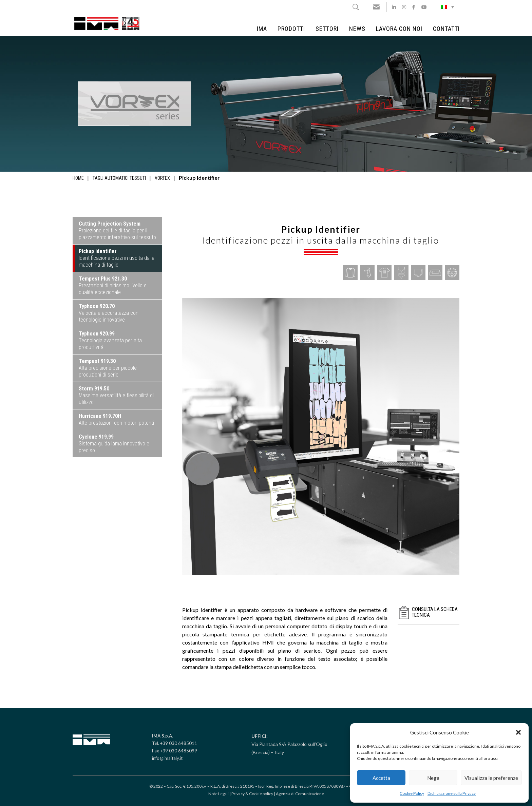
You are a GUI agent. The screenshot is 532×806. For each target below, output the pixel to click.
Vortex (162, 178)
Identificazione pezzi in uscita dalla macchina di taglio (117, 258)
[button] (518, 732)
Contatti (446, 29)
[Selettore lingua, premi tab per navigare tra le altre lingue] (448, 7)
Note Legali (218, 794)
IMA (262, 29)
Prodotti (291, 29)
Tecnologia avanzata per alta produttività (110, 340)
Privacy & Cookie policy (252, 794)
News (357, 29)
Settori (327, 29)
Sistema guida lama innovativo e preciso (114, 444)
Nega (433, 778)
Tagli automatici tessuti (119, 178)
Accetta (381, 778)
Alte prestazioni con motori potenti (116, 419)
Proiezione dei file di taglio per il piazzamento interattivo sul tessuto (117, 231)
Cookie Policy (412, 793)
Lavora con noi (399, 29)
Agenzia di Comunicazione (300, 794)
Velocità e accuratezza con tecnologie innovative (109, 313)
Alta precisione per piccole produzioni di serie (108, 368)
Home (78, 178)
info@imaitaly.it (167, 758)
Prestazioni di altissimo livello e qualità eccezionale (113, 285)
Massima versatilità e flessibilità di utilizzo (116, 395)
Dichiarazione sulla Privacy (452, 793)
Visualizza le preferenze (491, 778)
